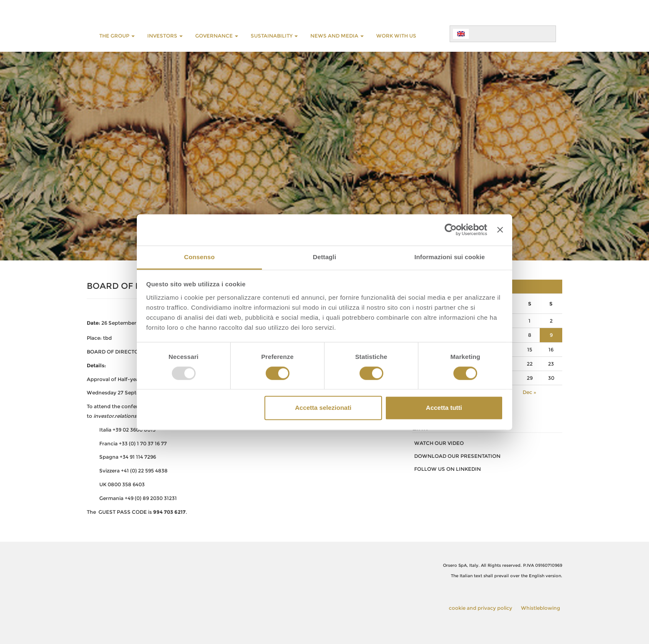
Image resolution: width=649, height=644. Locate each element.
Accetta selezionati (323, 408)
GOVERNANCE (217, 36)
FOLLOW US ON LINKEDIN (448, 469)
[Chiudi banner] (500, 230)
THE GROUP (117, 36)
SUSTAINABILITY (274, 36)
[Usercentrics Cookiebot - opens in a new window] (451, 230)
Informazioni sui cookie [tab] (450, 257)
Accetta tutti (444, 408)
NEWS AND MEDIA (337, 36)
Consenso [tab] (199, 257)
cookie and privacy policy (480, 608)
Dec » (530, 392)
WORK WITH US (396, 36)
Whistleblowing (541, 608)
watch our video (439, 443)
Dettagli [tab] (324, 257)
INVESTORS (165, 36)
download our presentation (457, 456)
